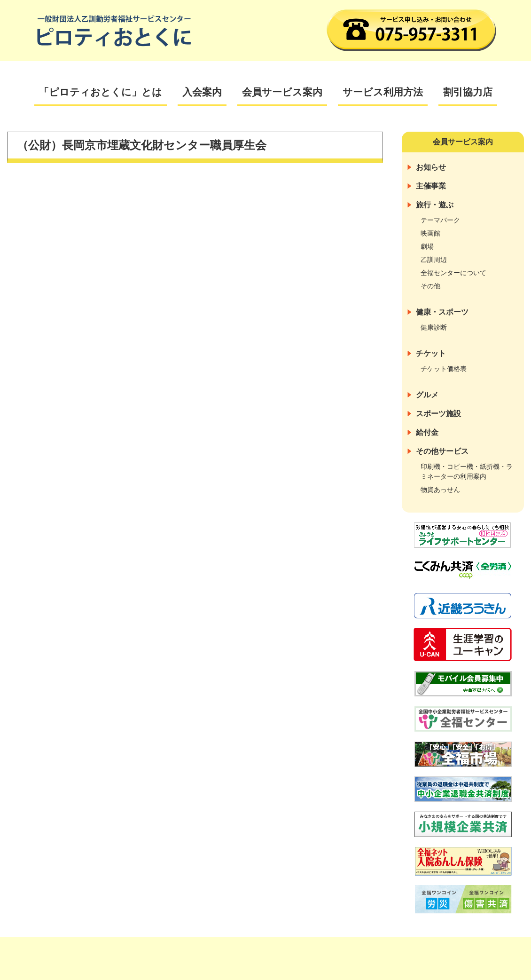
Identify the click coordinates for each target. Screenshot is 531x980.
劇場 (427, 246)
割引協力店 (468, 92)
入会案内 (202, 92)
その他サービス (442, 451)
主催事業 (431, 186)
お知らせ (431, 167)
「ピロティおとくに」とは (101, 92)
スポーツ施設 (438, 414)
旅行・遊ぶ (435, 205)
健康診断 (434, 327)
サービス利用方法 (383, 92)
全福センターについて (453, 273)
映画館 (430, 233)
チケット (431, 353)
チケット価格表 (444, 369)
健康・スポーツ (442, 312)
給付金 (427, 432)
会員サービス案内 (282, 92)
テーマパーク (440, 220)
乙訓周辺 (434, 260)
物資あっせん (440, 490)
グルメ (427, 395)
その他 (430, 286)
